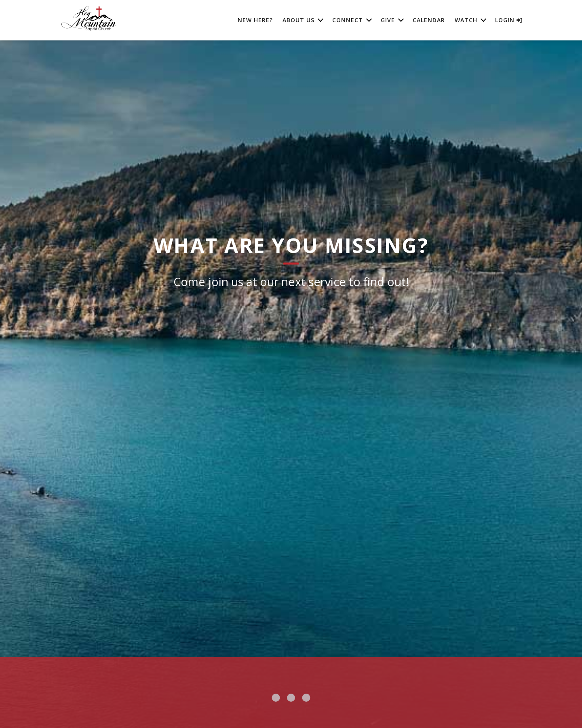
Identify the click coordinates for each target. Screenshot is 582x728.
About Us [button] (298, 20)
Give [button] (388, 20)
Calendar (429, 20)
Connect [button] (348, 20)
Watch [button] (466, 20)
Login (509, 20)
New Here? (255, 20)
